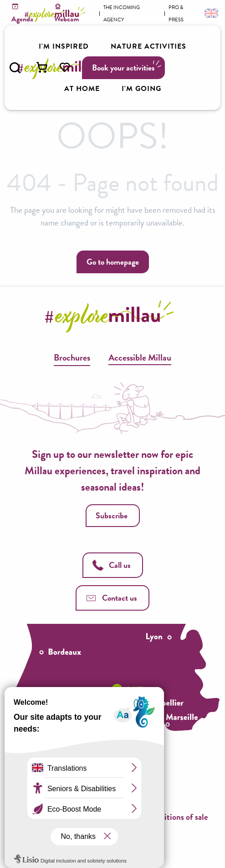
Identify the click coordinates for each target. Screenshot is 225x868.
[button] (15, 68)
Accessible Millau (140, 357)
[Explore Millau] (56, 14)
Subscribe (112, 515)
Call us (112, 565)
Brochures (72, 357)
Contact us (111, 598)
